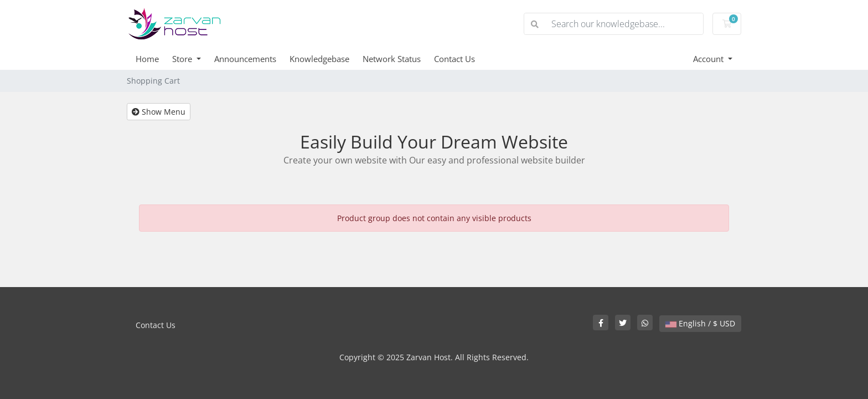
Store (183, 59)
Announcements (245, 59)
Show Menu (159, 112)
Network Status (392, 59)
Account (709, 59)
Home (147, 59)
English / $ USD (700, 323)
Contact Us (454, 59)
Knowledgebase (319, 59)
